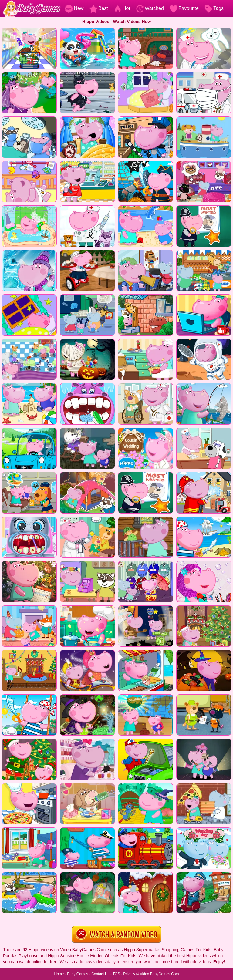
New (74, 8)
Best (99, 8)
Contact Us (100, 974)
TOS (116, 974)
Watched (150, 8)
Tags (214, 8)
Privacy (129, 974)
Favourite (184, 8)
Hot (122, 8)
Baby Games (78, 974)
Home (59, 974)
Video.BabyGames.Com (159, 974)
